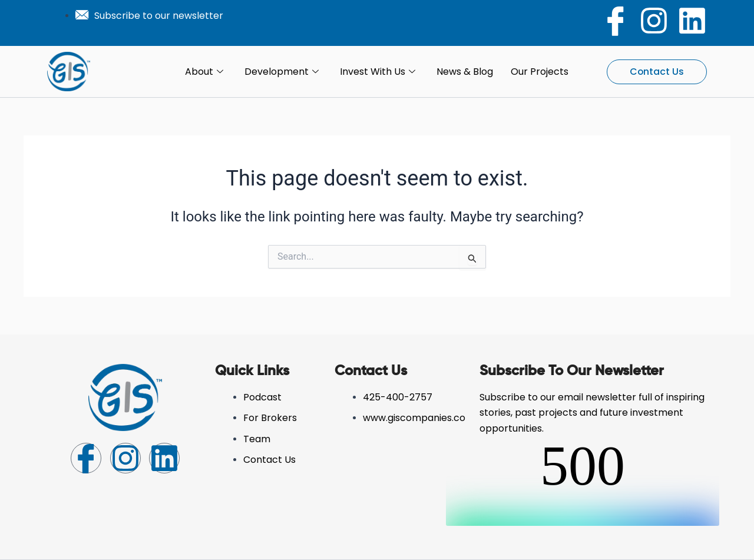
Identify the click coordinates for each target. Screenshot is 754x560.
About (204, 72)
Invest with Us (378, 72)
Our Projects (540, 72)
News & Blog (465, 72)
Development (282, 72)
